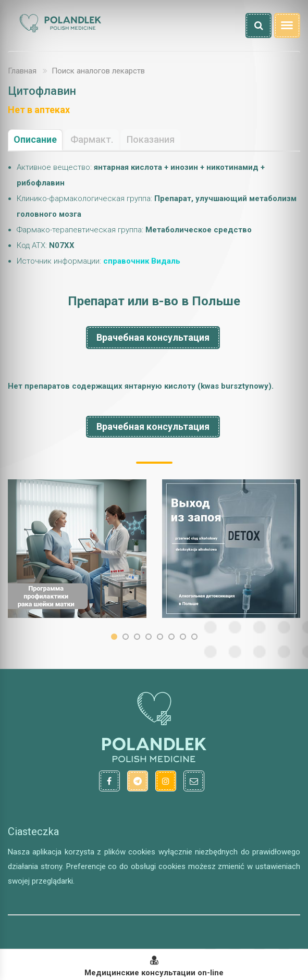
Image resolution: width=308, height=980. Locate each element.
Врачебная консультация (153, 337)
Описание (35, 139)
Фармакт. (92, 139)
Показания (151, 139)
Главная (22, 71)
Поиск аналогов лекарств (98, 71)
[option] (77, 549)
